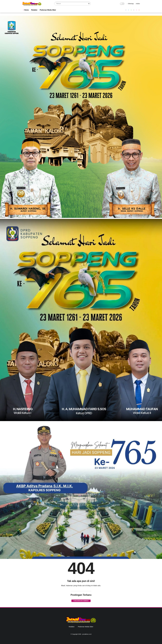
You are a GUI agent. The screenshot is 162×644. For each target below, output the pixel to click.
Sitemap (130, 4)
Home (26, 10)
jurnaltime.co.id (87, 634)
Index (138, 4)
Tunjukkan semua (81, 601)
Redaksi (34, 10)
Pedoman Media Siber (48, 10)
